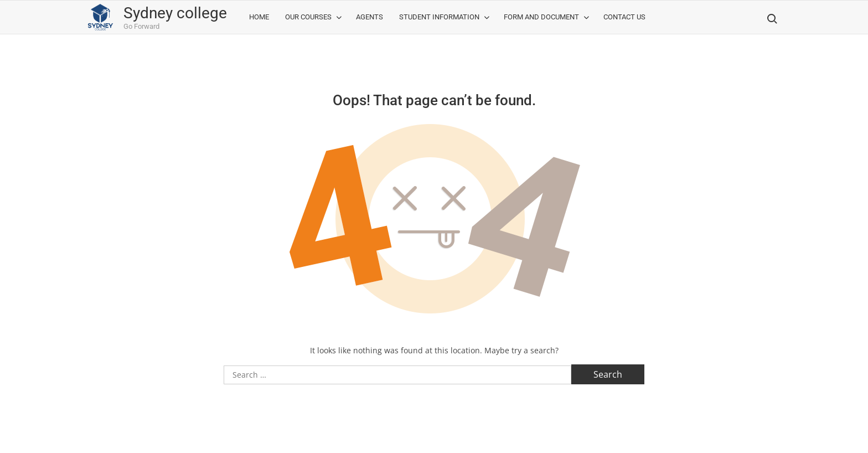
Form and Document (541, 17)
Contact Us (624, 17)
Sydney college (175, 13)
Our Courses (308, 17)
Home (259, 17)
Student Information (439, 17)
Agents (370, 17)
